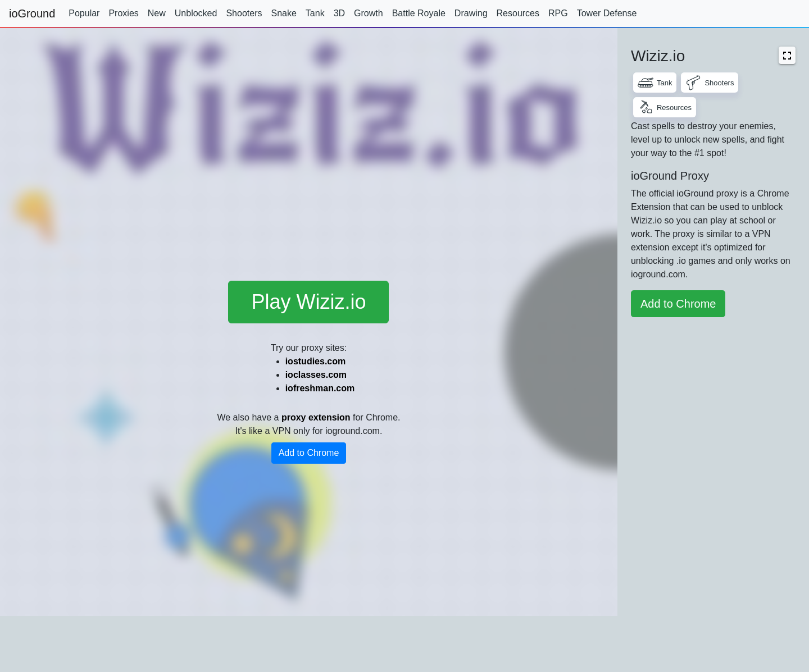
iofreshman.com (320, 388)
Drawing (471, 13)
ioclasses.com (316, 375)
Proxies (123, 13)
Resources (518, 13)
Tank (315, 13)
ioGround (32, 13)
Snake (283, 13)
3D (339, 13)
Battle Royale (419, 13)
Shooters (244, 13)
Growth (369, 13)
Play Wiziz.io (308, 302)
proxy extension (316, 417)
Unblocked (196, 13)
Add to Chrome (309, 453)
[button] (787, 55)
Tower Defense (607, 13)
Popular (84, 13)
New (157, 13)
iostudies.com (316, 361)
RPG (558, 13)
